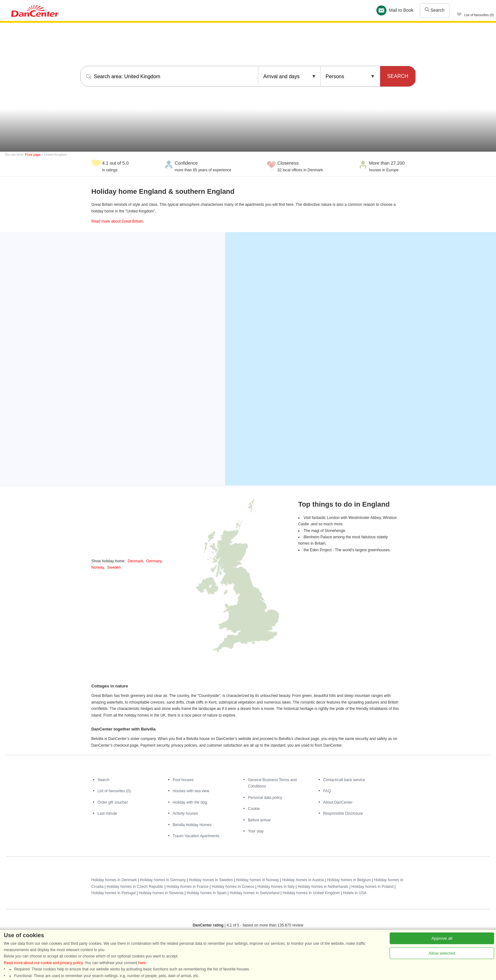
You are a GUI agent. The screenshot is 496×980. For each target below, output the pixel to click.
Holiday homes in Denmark (114, 880)
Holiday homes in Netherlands (323, 887)
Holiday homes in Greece (233, 887)
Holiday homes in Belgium (349, 880)
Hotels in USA (355, 893)
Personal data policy (265, 798)
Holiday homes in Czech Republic (135, 887)
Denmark (135, 561)
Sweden (114, 567)
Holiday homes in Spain (207, 893)
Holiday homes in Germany (163, 880)
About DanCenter (338, 802)
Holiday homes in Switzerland (254, 893)
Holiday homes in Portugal (114, 893)
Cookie (254, 809)
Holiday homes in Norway (257, 880)
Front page (33, 155)
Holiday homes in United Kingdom (311, 893)
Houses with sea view (191, 791)
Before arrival (259, 820)
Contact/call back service (344, 780)
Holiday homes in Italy (276, 887)
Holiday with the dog (190, 802)
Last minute (107, 813)
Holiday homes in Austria (303, 880)
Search (435, 10)
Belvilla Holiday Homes (192, 825)
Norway (98, 567)
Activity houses (185, 813)
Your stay (256, 831)
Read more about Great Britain (117, 221)
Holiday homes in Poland (372, 887)
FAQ (327, 791)
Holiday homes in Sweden (211, 880)
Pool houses (183, 780)
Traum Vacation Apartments (196, 836)
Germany (154, 561)
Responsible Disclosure (343, 813)
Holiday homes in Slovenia (161, 893)
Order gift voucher (113, 802)
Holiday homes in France (188, 887)
